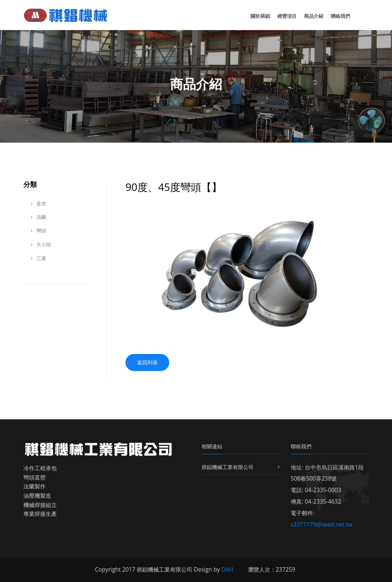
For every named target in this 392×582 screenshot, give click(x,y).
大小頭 (41, 244)
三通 (38, 258)
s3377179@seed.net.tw (321, 525)
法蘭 (38, 217)
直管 (38, 204)
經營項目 (287, 16)
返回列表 (147, 362)
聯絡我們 (340, 16)
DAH (227, 570)
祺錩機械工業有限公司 (228, 467)
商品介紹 (314, 16)
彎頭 (38, 231)
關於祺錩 (260, 16)
